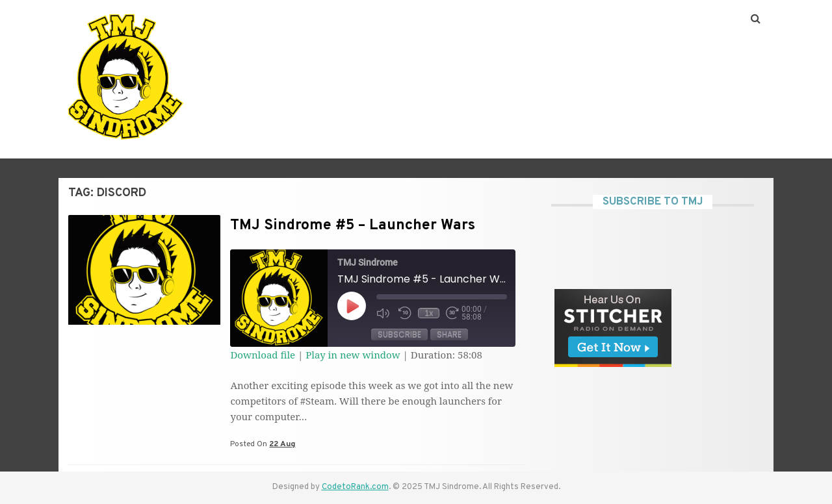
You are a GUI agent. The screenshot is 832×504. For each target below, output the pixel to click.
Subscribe (399, 334)
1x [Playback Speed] (429, 313)
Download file (263, 355)
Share (449, 334)
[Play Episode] (352, 306)
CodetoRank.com (355, 487)
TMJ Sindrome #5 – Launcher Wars (353, 226)
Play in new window (353, 355)
